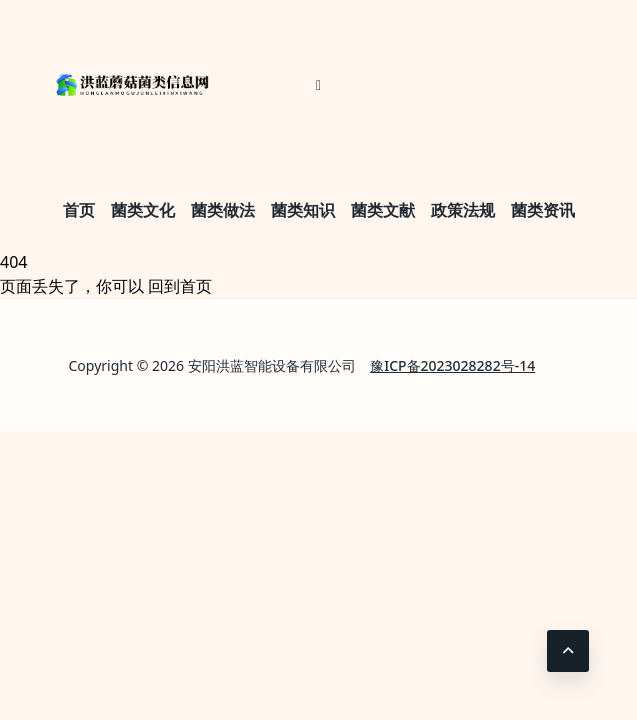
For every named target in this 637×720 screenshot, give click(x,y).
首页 (79, 210)
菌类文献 (383, 210)
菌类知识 (303, 210)
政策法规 (463, 210)
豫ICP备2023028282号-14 (452, 365)
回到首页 (180, 286)
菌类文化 (143, 210)
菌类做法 (223, 210)
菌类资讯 (543, 210)
